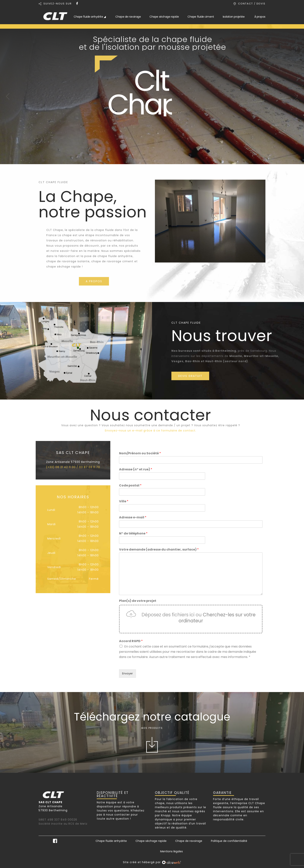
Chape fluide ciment (201, 17)
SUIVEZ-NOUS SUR (58, 4)
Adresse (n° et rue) (136, 470)
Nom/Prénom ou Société (140, 453)
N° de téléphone (133, 534)
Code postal (130, 486)
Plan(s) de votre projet (138, 601)
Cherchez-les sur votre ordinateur (217, 618)
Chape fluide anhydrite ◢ (90, 17)
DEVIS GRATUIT (190, 376)
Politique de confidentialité (229, 841)
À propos (260, 17)
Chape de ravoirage (128, 17)
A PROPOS (94, 281)
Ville (124, 501)
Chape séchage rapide (164, 17)
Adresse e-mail (133, 518)
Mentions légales (171, 851)
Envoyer (127, 673)
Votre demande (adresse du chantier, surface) (159, 550)
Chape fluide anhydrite (111, 841)
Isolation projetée (234, 17)
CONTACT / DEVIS (252, 4)
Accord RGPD (131, 641)
